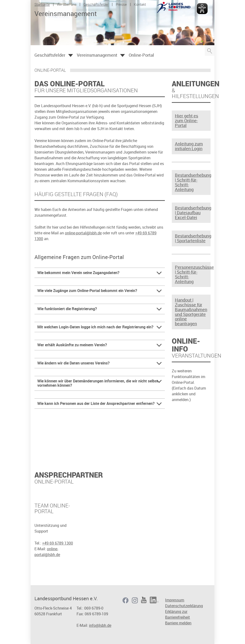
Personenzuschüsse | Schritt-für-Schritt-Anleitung (191, 274)
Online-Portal (141, 55)
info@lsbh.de (100, 625)
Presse (121, 4)
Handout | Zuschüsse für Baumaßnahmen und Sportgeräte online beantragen (191, 312)
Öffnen (71, 55)
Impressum (175, 600)
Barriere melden (178, 623)
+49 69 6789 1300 (58, 543)
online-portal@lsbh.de (83, 233)
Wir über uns (67, 4)
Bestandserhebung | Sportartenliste (191, 238)
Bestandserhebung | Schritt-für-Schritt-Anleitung (191, 182)
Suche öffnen (210, 50)
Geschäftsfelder (96, 4)
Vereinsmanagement (97, 55)
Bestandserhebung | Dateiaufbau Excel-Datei (191, 213)
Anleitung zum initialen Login (189, 146)
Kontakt (140, 4)
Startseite (42, 4)
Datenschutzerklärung (184, 606)
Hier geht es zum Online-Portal (187, 121)
